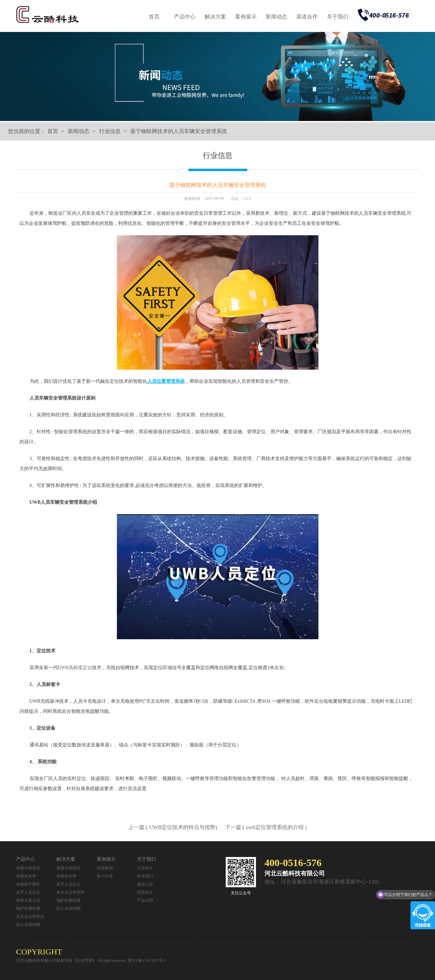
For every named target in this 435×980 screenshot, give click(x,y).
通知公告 (145, 884)
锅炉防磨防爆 (28, 908)
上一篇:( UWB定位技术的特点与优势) (173, 827)
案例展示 (246, 17)
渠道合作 (307, 17)
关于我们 (338, 17)
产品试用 (145, 900)
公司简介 (145, 868)
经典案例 (105, 868)
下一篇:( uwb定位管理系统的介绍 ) (266, 827)
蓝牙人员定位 (28, 892)
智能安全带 (26, 876)
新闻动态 (276, 17)
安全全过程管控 (30, 916)
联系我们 (145, 876)
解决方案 (215, 17)
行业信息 (110, 131)
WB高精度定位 (77, 668)
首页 (154, 17)
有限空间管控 (28, 868)
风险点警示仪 (28, 900)
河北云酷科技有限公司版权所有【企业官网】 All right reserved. (72, 961)
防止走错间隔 (28, 925)
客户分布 (105, 876)
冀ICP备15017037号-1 (147, 961)
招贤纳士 (145, 892)
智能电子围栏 (28, 884)
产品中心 (185, 17)
